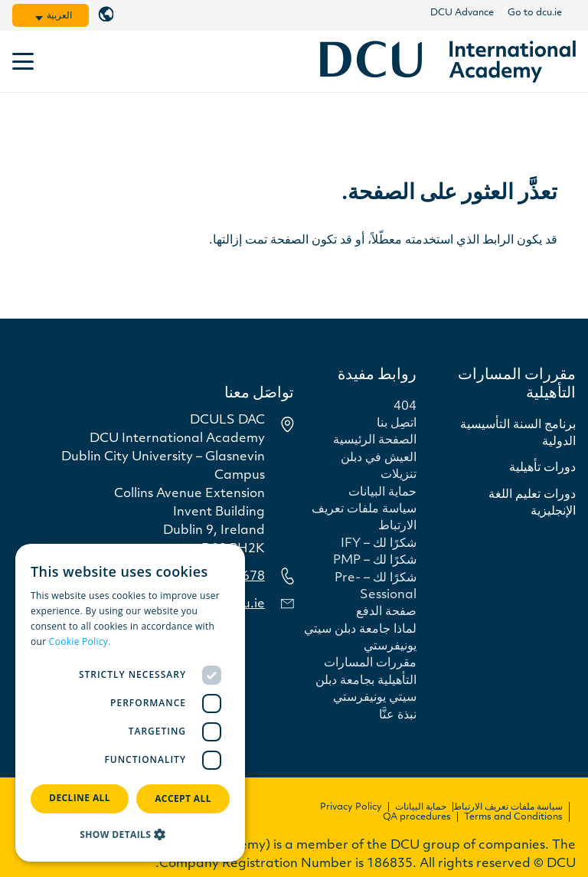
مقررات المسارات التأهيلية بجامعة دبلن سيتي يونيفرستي (366, 681)
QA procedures (417, 817)
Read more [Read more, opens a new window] (138, 641)
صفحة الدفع (386, 612)
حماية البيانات (382, 492)
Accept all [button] (183, 798)
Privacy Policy (351, 807)
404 (405, 407)
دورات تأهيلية (542, 468)
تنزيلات (399, 475)
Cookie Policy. (80, 641)
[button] (39, 18)
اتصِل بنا (397, 424)
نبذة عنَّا (398, 715)
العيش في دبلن (379, 458)
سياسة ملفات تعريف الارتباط (508, 807)
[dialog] (130, 703)
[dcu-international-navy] (448, 62)
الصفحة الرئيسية (375, 440)
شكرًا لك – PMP (375, 561)
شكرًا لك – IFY (379, 544)
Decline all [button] (80, 798)
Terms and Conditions (513, 817)
